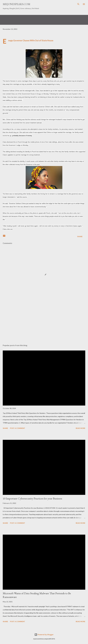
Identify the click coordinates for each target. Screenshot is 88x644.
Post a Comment (18, 428)
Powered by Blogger (44, 635)
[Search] (78, 4)
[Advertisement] (44, 321)
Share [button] (80, 236)
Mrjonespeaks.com (16, 4)
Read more (80, 428)
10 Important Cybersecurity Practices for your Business (32, 498)
